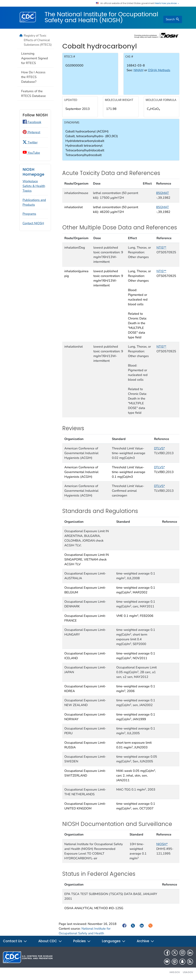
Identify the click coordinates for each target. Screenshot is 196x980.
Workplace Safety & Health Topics (34, 186)
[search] (173, 19)
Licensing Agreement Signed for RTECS (35, 58)
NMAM (138, 70)
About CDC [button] (50, 941)
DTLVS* (159, 448)
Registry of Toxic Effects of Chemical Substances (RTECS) (38, 40)
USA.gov (188, 972)
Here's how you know (167, 3)
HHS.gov (175, 972)
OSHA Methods (159, 70)
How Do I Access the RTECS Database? (33, 77)
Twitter (30, 142)
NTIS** (161, 248)
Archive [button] (145, 941)
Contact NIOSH (33, 223)
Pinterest (31, 132)
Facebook (32, 122)
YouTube (31, 153)
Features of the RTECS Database (33, 94)
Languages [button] (114, 941)
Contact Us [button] (15, 941)
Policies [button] (82, 941)
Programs (29, 214)
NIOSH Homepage (33, 172)
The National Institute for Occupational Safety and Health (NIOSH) (101, 17)
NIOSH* (162, 844)
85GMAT (163, 193)
